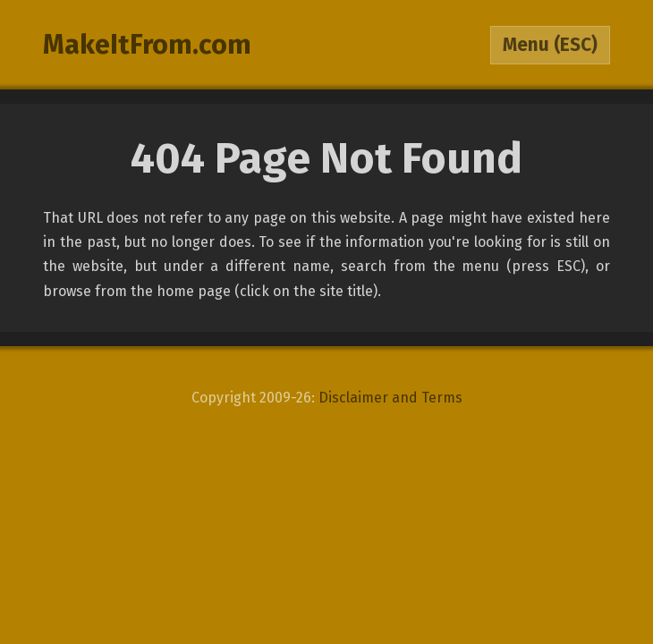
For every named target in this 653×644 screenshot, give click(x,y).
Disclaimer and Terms (390, 398)
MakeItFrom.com (147, 45)
